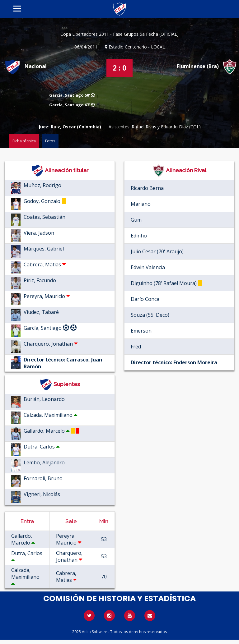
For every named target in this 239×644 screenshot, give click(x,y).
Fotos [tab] (50, 141)
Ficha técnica (24, 141)
